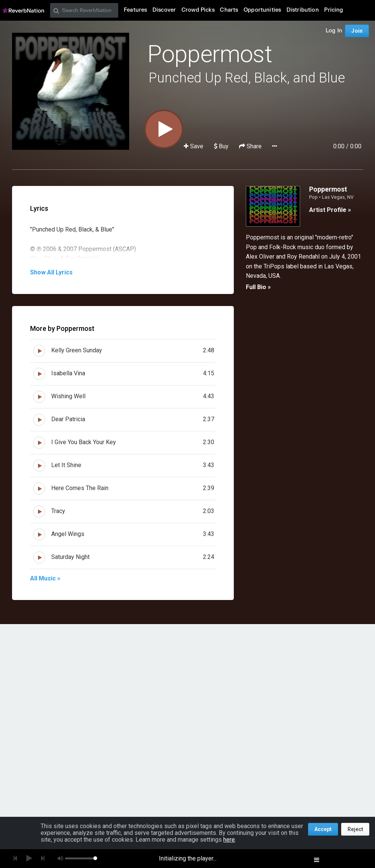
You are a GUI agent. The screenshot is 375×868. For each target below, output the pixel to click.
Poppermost (210, 54)
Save (194, 146)
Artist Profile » (330, 210)
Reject (355, 829)
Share (251, 146)
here (229, 840)
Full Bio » (258, 287)
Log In (334, 31)
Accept (323, 829)
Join (357, 31)
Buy (221, 146)
